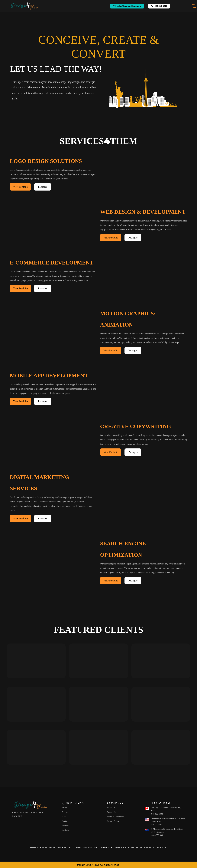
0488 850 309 (157, 835)
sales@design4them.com (129, 6)
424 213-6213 (161, 6)
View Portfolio (20, 187)
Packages (43, 187)
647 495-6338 (157, 814)
